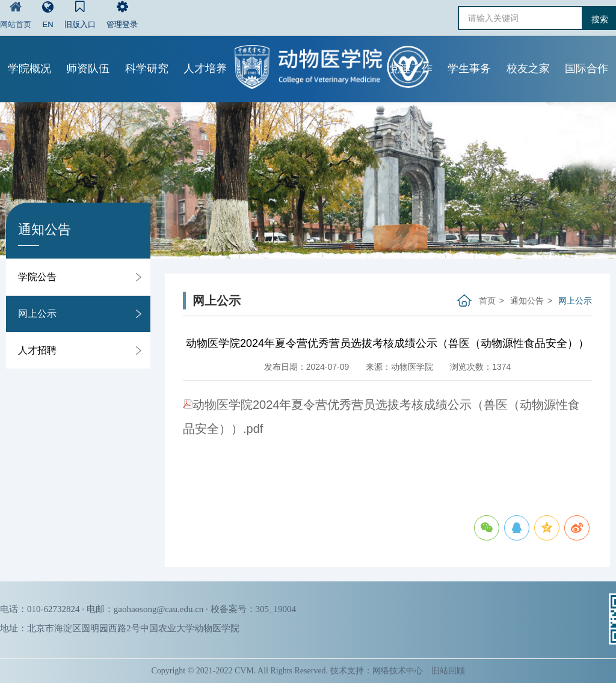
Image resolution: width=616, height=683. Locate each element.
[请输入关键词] (520, 18)
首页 (487, 301)
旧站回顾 (448, 671)
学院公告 (37, 277)
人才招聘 (37, 350)
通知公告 (527, 301)
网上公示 (37, 314)
